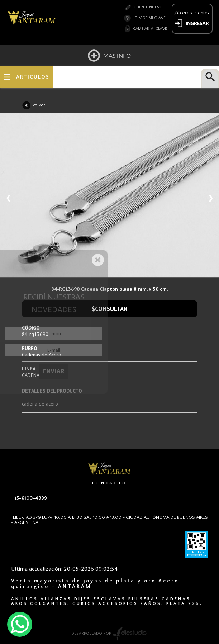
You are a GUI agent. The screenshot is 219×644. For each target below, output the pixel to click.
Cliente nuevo (148, 7)
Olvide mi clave (150, 18)
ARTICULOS (33, 77)
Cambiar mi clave (150, 29)
